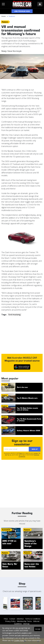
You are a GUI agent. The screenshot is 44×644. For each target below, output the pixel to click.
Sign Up (35, 449)
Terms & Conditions (33, 619)
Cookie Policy (19, 640)
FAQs (6, 619)
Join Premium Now (22, 11)
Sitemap (26, 624)
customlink (6, 530)
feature (5, 22)
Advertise (20, 619)
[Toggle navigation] (3, 4)
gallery (4, 428)
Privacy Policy (10, 621)
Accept (38, 629)
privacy (36, 453)
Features (12, 16)
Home (4, 16)
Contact (12, 619)
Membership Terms (24, 621)
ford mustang (14, 315)
